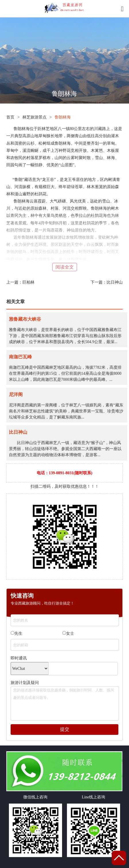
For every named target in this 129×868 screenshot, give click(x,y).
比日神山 (115, 282)
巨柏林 (28, 282)
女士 (68, 633)
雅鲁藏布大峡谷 (25, 319)
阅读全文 (65, 267)
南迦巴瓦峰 (20, 357)
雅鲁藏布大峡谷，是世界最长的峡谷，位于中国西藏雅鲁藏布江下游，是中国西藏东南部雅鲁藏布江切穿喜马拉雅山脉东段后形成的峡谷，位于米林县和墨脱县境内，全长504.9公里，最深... (65, 336)
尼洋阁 (16, 394)
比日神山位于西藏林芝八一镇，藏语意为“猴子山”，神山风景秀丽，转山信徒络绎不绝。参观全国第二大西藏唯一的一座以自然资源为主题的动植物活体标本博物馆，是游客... (65, 449)
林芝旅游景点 (34, 117)
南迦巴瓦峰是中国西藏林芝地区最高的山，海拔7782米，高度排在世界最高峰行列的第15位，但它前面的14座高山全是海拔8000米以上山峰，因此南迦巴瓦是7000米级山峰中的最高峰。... (65, 373)
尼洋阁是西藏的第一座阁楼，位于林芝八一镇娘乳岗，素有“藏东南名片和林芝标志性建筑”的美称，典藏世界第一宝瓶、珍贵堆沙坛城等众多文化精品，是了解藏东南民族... (66, 411)
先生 (17, 633)
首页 (10, 117)
